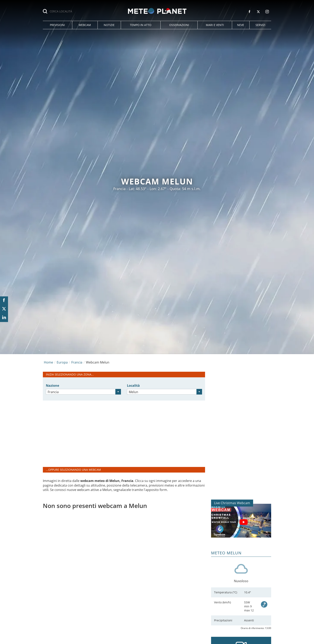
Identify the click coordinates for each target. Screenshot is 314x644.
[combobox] (83, 392)
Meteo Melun (226, 553)
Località (133, 386)
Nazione (52, 386)
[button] (57, 25)
